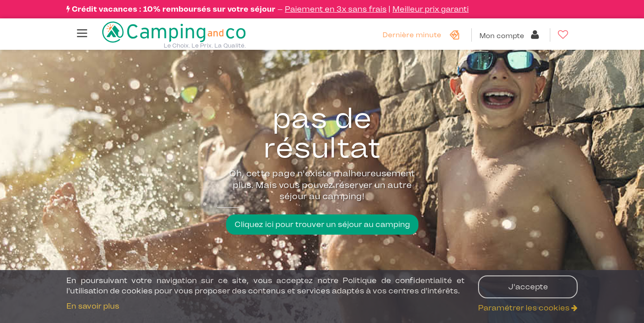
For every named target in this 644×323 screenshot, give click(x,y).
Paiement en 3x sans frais (336, 9)
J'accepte (528, 287)
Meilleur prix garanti (431, 9)
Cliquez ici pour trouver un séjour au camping (322, 224)
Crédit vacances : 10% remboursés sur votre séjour (174, 9)
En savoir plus (93, 306)
